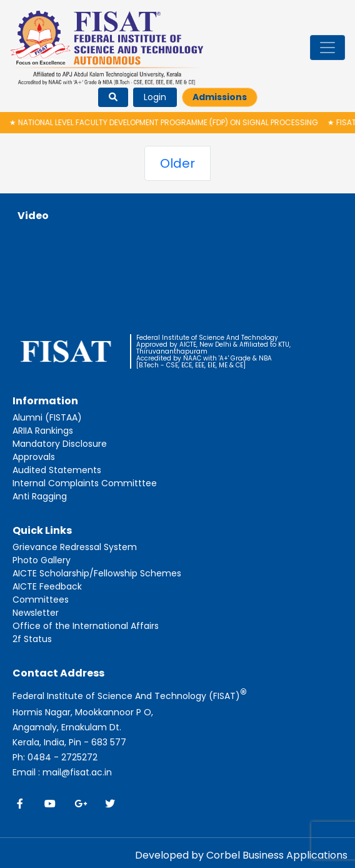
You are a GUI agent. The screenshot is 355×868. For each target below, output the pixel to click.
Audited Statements (57, 470)
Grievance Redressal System (75, 547)
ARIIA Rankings (43, 431)
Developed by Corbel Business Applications (241, 855)
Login (155, 97)
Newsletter (36, 613)
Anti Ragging (40, 496)
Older (177, 163)
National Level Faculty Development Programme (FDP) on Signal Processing (167, 122)
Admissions (220, 97)
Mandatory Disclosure (60, 444)
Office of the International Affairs (86, 626)
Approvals (34, 457)
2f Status (32, 639)
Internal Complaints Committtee (85, 483)
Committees (41, 600)
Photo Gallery (42, 560)
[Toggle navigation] (327, 48)
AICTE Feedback (47, 586)
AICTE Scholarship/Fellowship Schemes (97, 573)
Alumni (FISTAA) (47, 417)
